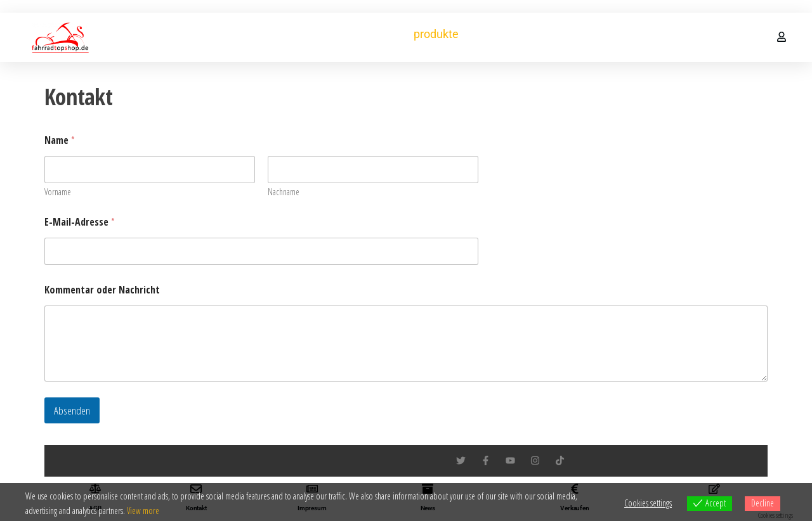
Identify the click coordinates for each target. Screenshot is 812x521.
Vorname (58, 192)
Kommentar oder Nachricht (102, 290)
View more (143, 511)
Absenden (72, 410)
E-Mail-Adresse (80, 222)
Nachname (284, 192)
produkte (436, 34)
